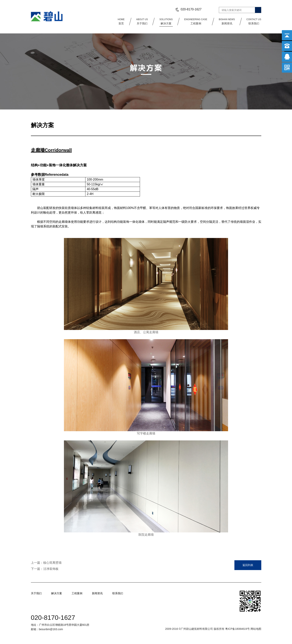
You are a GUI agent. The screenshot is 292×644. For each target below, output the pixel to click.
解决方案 (166, 21)
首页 (121, 21)
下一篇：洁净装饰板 (45, 569)
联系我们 (254, 21)
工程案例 (196, 21)
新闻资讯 (227, 21)
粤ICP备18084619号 (238, 629)
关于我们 (142, 21)
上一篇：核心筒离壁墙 (46, 563)
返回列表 (248, 565)
